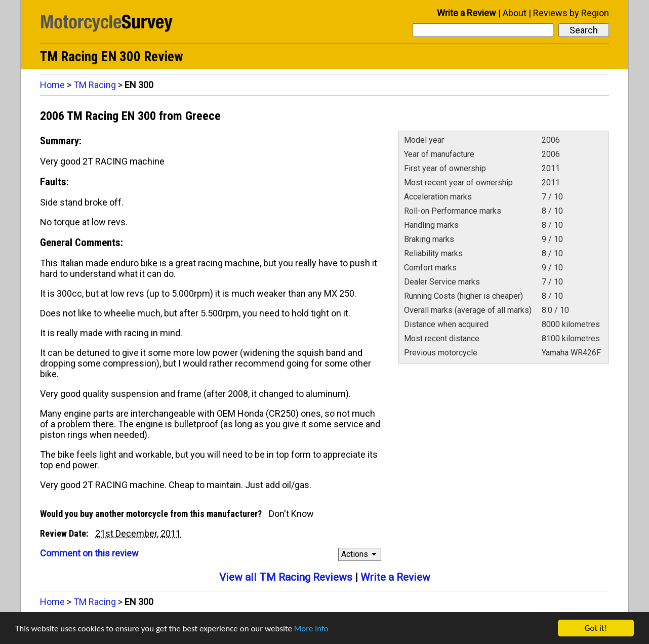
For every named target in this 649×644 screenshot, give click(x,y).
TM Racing (95, 85)
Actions (360, 554)
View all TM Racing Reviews (286, 577)
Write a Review (467, 13)
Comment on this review (89, 553)
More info (311, 630)
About (515, 13)
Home (52, 85)
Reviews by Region (571, 13)
